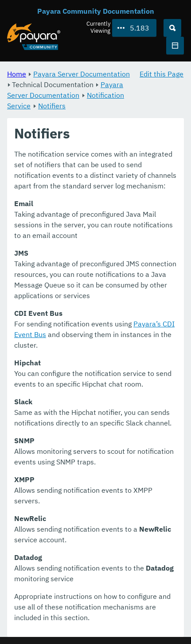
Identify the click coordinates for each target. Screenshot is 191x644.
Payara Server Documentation (82, 74)
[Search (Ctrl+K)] (172, 28)
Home (17, 74)
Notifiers (52, 106)
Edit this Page (162, 74)
